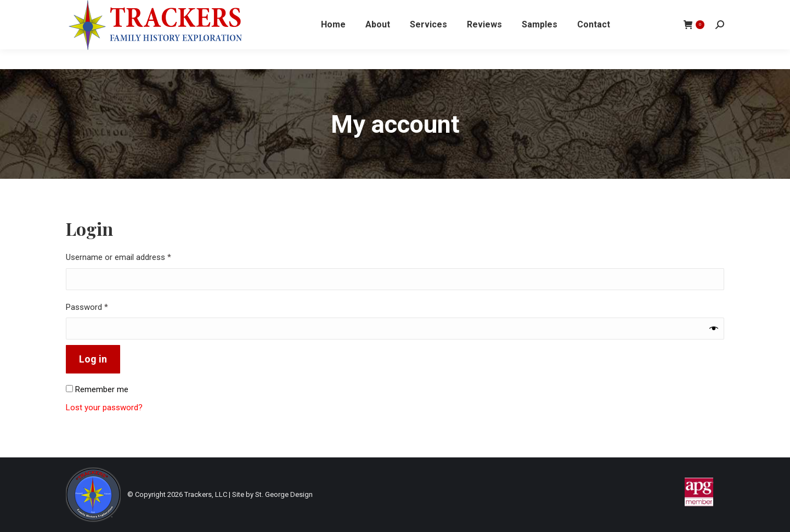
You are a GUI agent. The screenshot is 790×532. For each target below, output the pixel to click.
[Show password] (714, 329)
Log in (93, 359)
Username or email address (134, 257)
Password (102, 307)
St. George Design (284, 494)
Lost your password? (104, 408)
